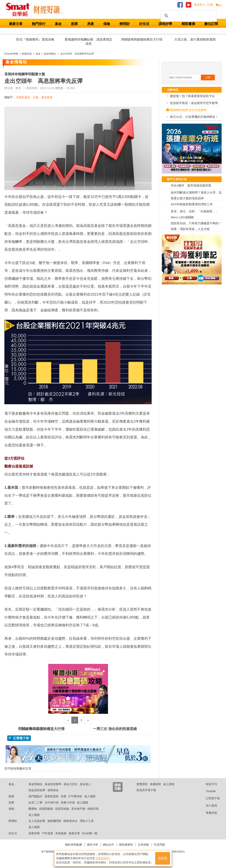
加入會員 (208, 805)
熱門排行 (39, 24)
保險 (107, 24)
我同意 (163, 858)
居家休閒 (34, 833)
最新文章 (16, 24)
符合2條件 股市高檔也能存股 (191, 185)
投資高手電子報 (146, 790)
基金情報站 (35, 784)
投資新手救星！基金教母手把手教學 (194, 103)
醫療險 (33, 809)
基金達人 (85, 784)
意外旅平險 (78, 809)
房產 (90, 24)
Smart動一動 (90, 833)
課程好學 (165, 24)
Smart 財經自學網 (19, 10)
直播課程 (155, 784)
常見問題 (159, 845)
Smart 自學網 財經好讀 (48, 10)
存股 (64, 796)
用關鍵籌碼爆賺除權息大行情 (142, 39)
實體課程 (142, 784)
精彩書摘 (188, 24)
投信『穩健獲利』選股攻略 (35, 39)
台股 (36, 97)
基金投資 (47, 97)
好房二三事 (35, 802)
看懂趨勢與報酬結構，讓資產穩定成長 (88, 42)
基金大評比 (71, 784)
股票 (74, 24)
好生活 (144, 24)
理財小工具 (87, 821)
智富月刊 (208, 784)
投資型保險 (62, 809)
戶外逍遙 (47, 833)
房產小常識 (68, 802)
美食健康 (61, 833)
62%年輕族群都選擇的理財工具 (192, 204)
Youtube (208, 791)
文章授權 (143, 845)
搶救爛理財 (54, 821)
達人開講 (90, 796)
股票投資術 (52, 796)
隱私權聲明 (126, 845)
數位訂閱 (211, 24)
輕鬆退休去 (71, 821)
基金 (58, 24)
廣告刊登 (92, 845)
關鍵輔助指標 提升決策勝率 (188, 110)
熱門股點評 (35, 796)
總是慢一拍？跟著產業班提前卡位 (192, 96)
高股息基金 (23, 97)
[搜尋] (188, 16)
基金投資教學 (53, 784)
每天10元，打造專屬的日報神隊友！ (194, 117)
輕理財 (125, 24)
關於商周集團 (74, 845)
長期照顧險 (46, 809)
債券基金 (53, 790)
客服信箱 (208, 813)
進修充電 (74, 833)
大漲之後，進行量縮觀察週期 (195, 39)
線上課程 (169, 784)
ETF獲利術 (75, 796)
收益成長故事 (37, 790)
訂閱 (208, 77)
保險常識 (93, 809)
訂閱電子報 (210, 798)
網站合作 (108, 845)
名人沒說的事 (37, 821)
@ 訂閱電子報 (19, 738)
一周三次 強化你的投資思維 (115, 729)
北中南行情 (52, 802)
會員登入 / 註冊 (203, 5)
